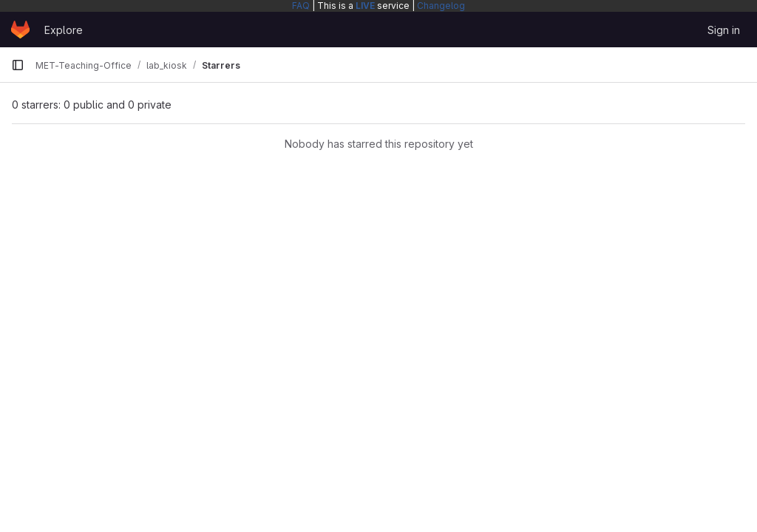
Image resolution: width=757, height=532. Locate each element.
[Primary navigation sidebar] (18, 65)
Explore (64, 30)
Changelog (441, 6)
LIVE (365, 6)
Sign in (724, 30)
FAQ (301, 6)
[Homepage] (20, 30)
